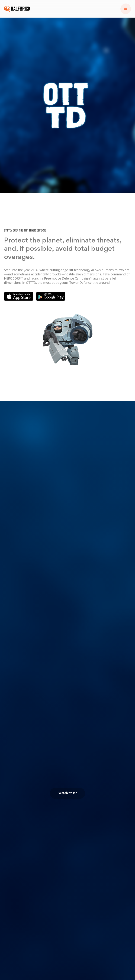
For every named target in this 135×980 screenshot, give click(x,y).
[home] (17, 9)
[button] (126, 9)
